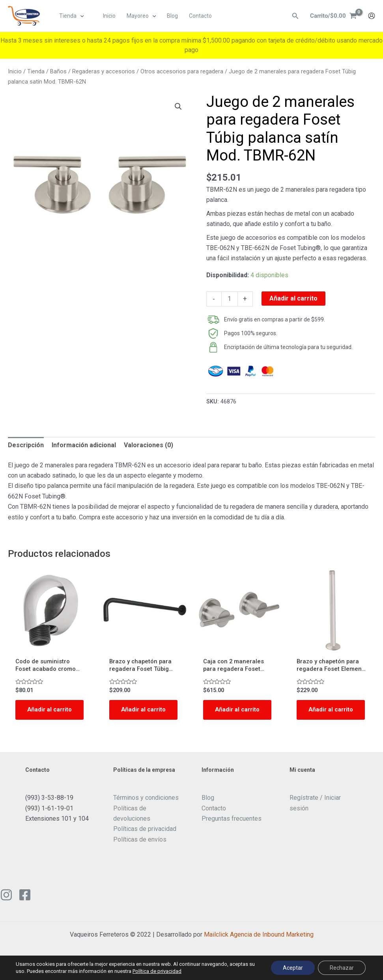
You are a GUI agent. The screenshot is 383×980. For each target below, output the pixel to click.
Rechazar (342, 968)
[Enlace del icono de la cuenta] (372, 16)
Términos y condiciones (146, 809)
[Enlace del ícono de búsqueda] (293, 16)
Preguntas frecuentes (232, 830)
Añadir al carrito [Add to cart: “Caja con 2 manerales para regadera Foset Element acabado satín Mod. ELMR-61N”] (228, 716)
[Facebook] (25, 906)
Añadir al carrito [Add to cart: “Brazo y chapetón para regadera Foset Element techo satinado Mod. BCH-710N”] (321, 716)
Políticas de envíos (140, 850)
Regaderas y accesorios (104, 71)
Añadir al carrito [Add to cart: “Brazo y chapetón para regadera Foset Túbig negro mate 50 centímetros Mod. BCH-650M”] (134, 716)
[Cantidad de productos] (230, 299)
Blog (208, 809)
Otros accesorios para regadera (182, 71)
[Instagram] (6, 906)
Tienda (36, 71)
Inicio (15, 71)
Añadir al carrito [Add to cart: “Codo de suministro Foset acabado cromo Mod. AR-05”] (40, 716)
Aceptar (293, 968)
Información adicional (84, 445)
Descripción (26, 445)
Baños (58, 71)
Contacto (214, 819)
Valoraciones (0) (149, 445)
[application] (80, 16)
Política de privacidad (157, 971)
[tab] (26, 445)
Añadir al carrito (293, 298)
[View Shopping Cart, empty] (332, 16)
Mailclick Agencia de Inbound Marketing (259, 945)
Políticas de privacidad (145, 840)
